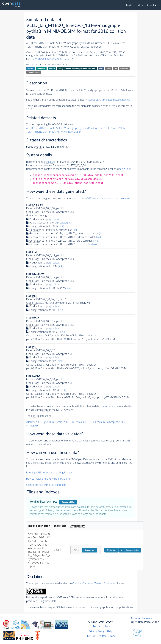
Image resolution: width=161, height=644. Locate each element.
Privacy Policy (97, 631)
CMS (101, 69)
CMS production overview (108, 199)
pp (116, 69)
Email (112, 636)
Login (129, 5)
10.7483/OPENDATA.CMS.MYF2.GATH (52, 59)
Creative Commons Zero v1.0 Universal (94, 583)
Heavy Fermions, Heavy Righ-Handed (77, 69)
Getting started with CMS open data (46, 485)
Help (110, 631)
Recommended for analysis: (48, 162)
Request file (89, 550)
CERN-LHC (124, 69)
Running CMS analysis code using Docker (49, 472)
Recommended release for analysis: (46, 165)
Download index (129, 550)
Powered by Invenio (143, 618)
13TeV (109, 69)
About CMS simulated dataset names (109, 100)
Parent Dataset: (34, 72)
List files (111, 550)
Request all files (68, 502)
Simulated (41, 69)
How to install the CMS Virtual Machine (48, 479)
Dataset (31, 69)
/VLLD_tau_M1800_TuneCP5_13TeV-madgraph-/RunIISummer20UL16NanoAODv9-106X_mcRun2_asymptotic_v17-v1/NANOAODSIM (77, 130)
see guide (124, 169)
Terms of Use (101, 626)
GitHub (91, 636)
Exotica (52, 69)
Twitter (102, 636)
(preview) (54, 219)
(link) (70, 223)
